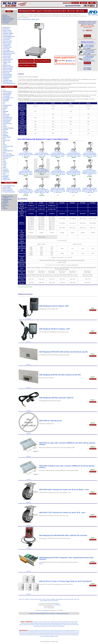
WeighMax (6, 177)
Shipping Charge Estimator (57, 599)
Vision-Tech (42, 636)
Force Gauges (7, 50)
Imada (5, 125)
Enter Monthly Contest (36, 599)
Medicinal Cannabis (8, 67)
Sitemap (5, 208)
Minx (4, 139)
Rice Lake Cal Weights (9, 155)
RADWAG (28, 635)
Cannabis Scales (7, 35)
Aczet (4, 90)
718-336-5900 (57, 605)
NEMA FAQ (6, 205)
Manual (41, 564)
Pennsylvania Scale (8, 146)
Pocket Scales (7, 21)
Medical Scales (7, 65)
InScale (26, 633)
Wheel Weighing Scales (9, 83)
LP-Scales (40, 633)
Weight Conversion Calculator (51, 601)
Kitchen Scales (7, 58)
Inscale (5, 127)
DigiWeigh (6, 111)
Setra (4, 161)
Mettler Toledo (54, 633)
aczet (30, 631)
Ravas (5, 152)
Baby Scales (6, 29)
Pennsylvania (76, 633)
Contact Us (27, 599)
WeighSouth (6, 178)
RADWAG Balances (8, 151)
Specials (5, 15)
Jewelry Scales (7, 56)
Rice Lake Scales (7, 154)
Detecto (5, 108)
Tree (65, 635)
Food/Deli (52, 623)
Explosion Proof (7, 43)
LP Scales (6, 133)
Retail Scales (6, 73)
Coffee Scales (7, 187)
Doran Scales (6, 114)
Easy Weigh (6, 116)
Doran (41, 632)
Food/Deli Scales (7, 47)
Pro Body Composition (9, 192)
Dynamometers (57, 623)
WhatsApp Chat (47, 610)
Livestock (29, 625)
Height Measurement (8, 52)
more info (29, 319)
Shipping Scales (7, 77)
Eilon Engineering (8, 117)
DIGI (4, 110)
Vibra (4, 174)
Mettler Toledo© (7, 137)
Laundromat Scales (8, 59)
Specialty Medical (7, 76)
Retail (77, 625)
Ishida (5, 131)
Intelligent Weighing (8, 128)
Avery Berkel (6, 96)
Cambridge (6, 101)
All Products (37, 613)
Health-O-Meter (69, 632)
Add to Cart (93, 310)
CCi (4, 104)
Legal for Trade (7, 61)
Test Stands (6, 79)
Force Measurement (73, 623)
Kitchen (33, 625)
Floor (68, 623)
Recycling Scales (7, 74)
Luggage (54, 625)
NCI (4, 143)
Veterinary (56, 626)
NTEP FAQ (6, 202)
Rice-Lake (36, 635)
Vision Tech (6, 175)
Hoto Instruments (7, 124)
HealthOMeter (7, 122)
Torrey (5, 166)
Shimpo (5, 163)
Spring (35, 626)
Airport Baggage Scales (9, 186)
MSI (4, 142)
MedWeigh (6, 136)
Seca (4, 160)
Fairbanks (57, 632)
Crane (44, 623)
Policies (48, 599)
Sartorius (5, 158)
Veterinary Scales (7, 80)
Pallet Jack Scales (8, 70)
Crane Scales (6, 40)
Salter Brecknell (7, 157)
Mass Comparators (8, 190)
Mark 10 (5, 134)
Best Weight (6, 99)
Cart (23, 599)
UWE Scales (6, 172)
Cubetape (5, 107)
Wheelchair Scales (8, 82)
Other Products (9, 183)
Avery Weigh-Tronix (8, 98)
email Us (71, 61)
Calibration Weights (8, 33)
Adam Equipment (7, 92)
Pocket (74, 625)
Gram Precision (7, 120)
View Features (87, 65)
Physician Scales (7, 71)
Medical (58, 625)
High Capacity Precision (9, 53)
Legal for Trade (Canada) (47, 625)
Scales (19, 19)
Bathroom (65, 622)
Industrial (21, 625)
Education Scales (7, 41)
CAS (4, 102)
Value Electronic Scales (38, 622)
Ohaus (5, 145)
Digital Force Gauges (8, 18)
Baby (58, 622)
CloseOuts (6, 23)
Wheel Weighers (61, 626)
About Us (31, 613)
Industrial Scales (7, 55)
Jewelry (25, 625)
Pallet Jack (70, 625)
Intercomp (6, 130)
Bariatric (61, 622)
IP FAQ (5, 204)
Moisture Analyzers (8, 68)
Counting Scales (7, 38)
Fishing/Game (7, 46)
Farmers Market (7, 44)
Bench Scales (36, 19)
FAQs (44, 599)
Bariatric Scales (7, 30)
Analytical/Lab (7, 27)
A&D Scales (48, 631)
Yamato (57, 636)
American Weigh (7, 93)
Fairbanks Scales (7, 119)
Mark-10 (44, 633)
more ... (28, 18)
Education (47, 623)
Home (75, 599)
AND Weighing (7, 95)
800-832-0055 (56, 604)
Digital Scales (7, 17)
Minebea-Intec (60, 633)
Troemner (5, 169)
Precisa (5, 149)
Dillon (5, 113)
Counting (40, 623)
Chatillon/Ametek (7, 105)
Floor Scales (6, 49)
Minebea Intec (7, 140)
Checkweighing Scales (9, 37)
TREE (4, 168)
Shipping (39, 626)
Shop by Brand (9, 87)
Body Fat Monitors (8, 189)
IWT (24, 633)
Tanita (5, 165)
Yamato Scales (7, 180)
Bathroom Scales (7, 32)
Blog (4, 207)
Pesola (5, 148)
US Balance (6, 171)
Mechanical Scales (8, 20)
